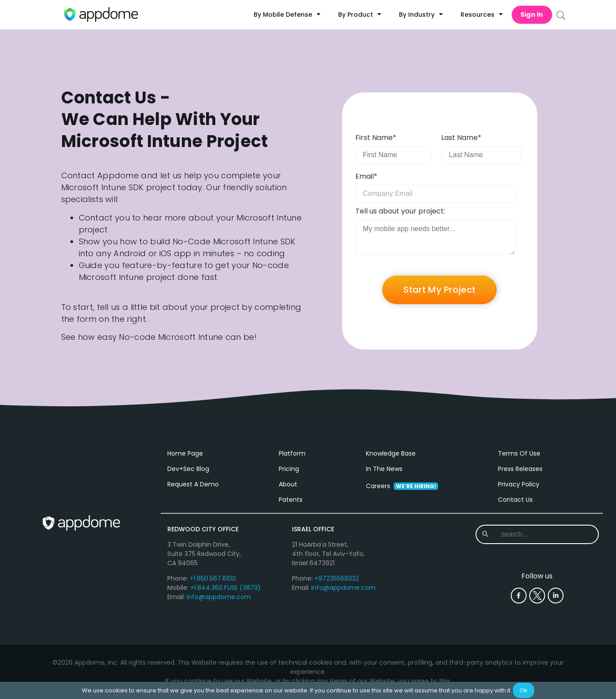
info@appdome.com (219, 597)
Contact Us (515, 500)
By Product (360, 15)
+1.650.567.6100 (213, 578)
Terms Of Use (519, 453)
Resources (482, 15)
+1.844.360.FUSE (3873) (225, 588)
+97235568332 (337, 578)
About (288, 484)
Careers (402, 486)
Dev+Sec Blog (188, 469)
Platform (292, 453)
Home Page (185, 453)
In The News (384, 469)
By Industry (421, 15)
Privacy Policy (519, 484)
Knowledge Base (391, 453)
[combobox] (537, 534)
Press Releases (520, 469)
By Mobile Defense (287, 15)
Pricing (289, 469)
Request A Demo (193, 484)
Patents (291, 500)
